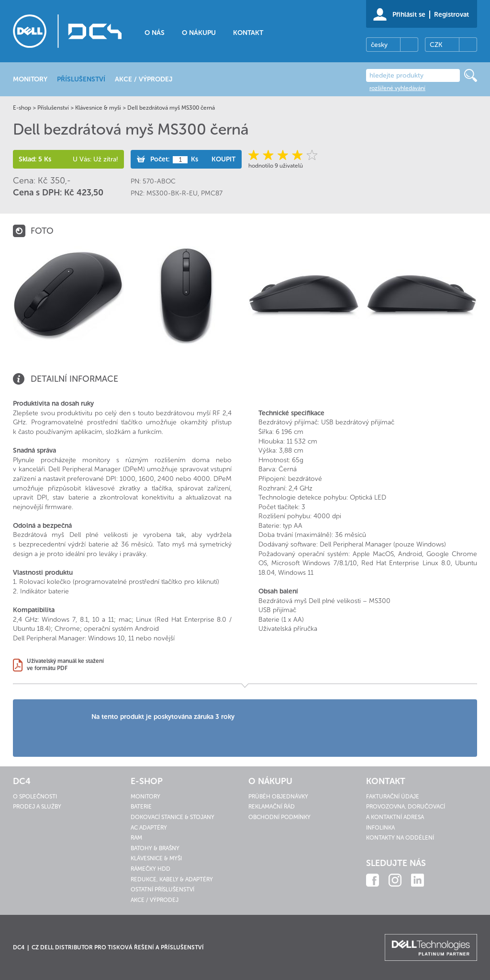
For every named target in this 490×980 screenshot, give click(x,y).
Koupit (223, 159)
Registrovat (451, 15)
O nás (155, 33)
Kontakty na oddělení (400, 838)
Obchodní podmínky (279, 817)
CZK (436, 45)
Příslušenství (53, 108)
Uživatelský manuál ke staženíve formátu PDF (65, 665)
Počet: (160, 159)
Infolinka (380, 828)
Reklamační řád (272, 807)
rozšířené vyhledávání (397, 88)
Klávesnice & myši (98, 108)
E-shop (22, 108)
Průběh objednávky (278, 797)
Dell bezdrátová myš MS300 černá (171, 108)
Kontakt (248, 33)
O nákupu (199, 33)
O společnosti (35, 797)
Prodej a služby (37, 807)
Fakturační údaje (393, 797)
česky (379, 45)
